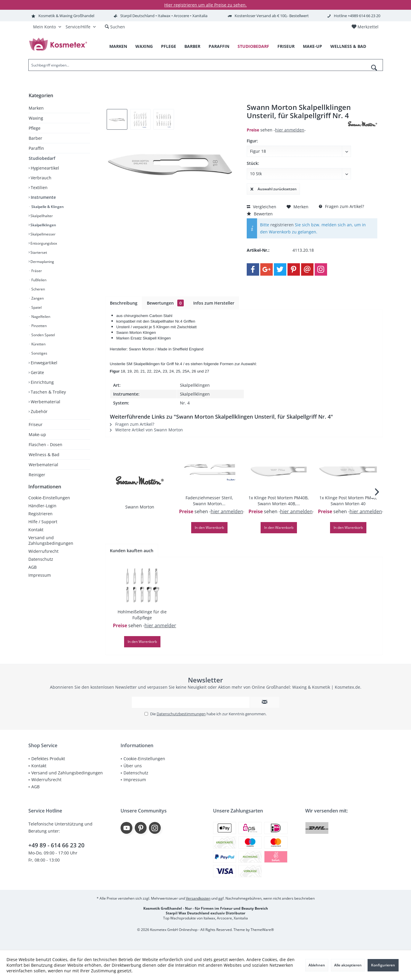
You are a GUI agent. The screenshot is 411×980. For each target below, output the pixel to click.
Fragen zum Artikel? (341, 206)
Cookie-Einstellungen (49, 504)
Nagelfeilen (40, 317)
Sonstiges (39, 353)
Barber (35, 138)
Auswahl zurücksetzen (274, 188)
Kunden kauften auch (132, 551)
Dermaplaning (42, 262)
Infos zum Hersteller (214, 303)
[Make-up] (312, 47)
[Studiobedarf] (253, 47)
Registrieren (40, 520)
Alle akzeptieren (348, 965)
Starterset (38, 252)
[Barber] (192, 47)
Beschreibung (124, 303)
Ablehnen (317, 965)
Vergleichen (261, 207)
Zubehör (39, 411)
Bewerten (260, 214)
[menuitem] (365, 27)
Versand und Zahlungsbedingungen (51, 546)
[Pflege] (169, 47)
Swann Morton (140, 507)
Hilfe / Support (43, 528)
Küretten (38, 344)
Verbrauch (40, 178)
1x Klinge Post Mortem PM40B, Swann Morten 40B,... (279, 501)
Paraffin (36, 148)
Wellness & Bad (44, 455)
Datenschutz (41, 565)
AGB (33, 573)
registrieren (282, 225)
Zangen (37, 298)
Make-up (37, 434)
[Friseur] (286, 47)
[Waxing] (144, 47)
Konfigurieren (383, 965)
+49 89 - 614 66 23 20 (56, 845)
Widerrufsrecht (43, 557)
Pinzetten (39, 326)
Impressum (40, 581)
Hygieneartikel (44, 168)
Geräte (37, 372)
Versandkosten (198, 898)
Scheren (38, 289)
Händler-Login (42, 512)
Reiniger (37, 475)
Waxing (36, 118)
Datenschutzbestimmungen (181, 714)
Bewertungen (165, 303)
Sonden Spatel (43, 335)
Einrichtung (42, 382)
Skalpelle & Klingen (47, 207)
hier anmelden (290, 130)
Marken (36, 108)
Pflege (35, 128)
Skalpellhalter (41, 216)
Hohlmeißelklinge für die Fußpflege (142, 615)
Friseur (36, 424)
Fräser (36, 271)
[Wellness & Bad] (348, 47)
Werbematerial (45, 402)
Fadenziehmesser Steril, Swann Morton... (209, 501)
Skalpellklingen (43, 225)
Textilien (39, 187)
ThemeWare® (262, 930)
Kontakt (36, 535)
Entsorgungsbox (43, 243)
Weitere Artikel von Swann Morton (146, 430)
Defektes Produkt (48, 759)
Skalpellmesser (43, 234)
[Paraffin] (219, 47)
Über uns (133, 766)
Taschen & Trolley (48, 392)
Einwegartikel (43, 363)
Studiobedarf (42, 158)
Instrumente (43, 197)
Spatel (36, 307)
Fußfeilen (38, 280)
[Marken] (118, 47)
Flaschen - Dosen (46, 445)
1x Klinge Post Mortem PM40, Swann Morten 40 (348, 501)
